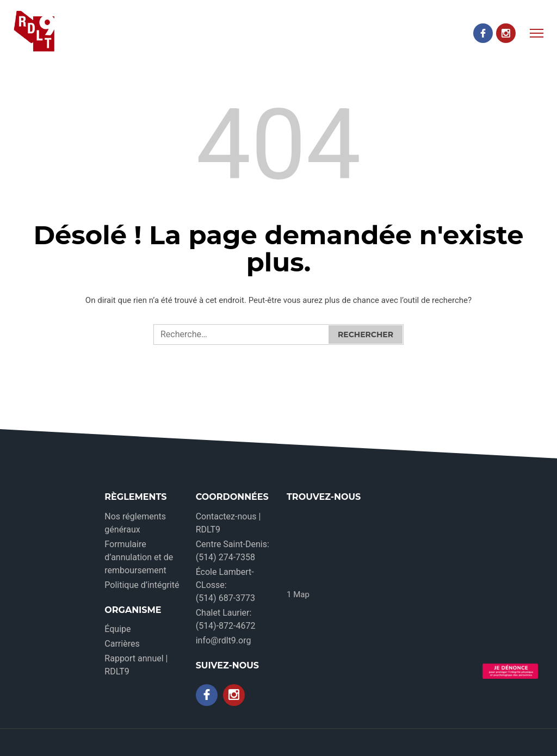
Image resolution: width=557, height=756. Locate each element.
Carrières (122, 644)
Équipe (117, 629)
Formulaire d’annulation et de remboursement (139, 557)
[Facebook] (483, 33)
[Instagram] (506, 33)
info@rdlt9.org (224, 640)
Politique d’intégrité (142, 585)
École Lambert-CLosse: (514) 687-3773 (225, 585)
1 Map (298, 594)
